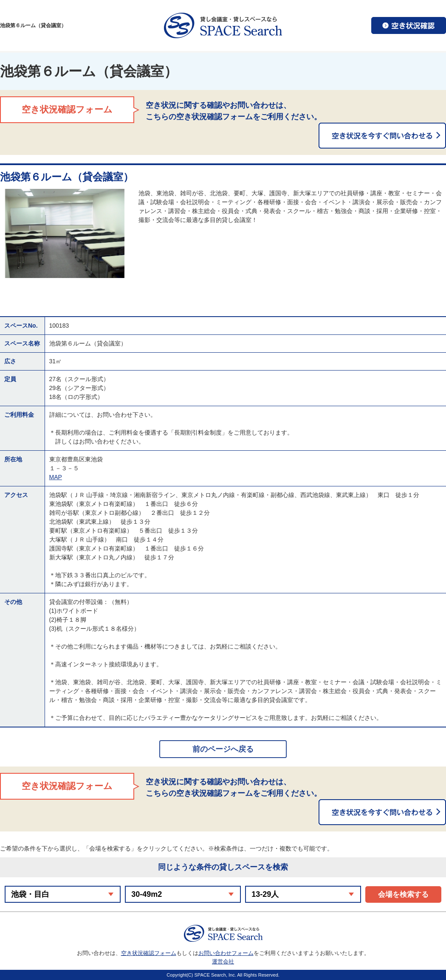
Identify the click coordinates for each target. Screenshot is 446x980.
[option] (65, 233)
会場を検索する (403, 894)
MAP (56, 477)
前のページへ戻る (223, 749)
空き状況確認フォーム (149, 953)
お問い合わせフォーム (226, 953)
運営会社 (223, 962)
